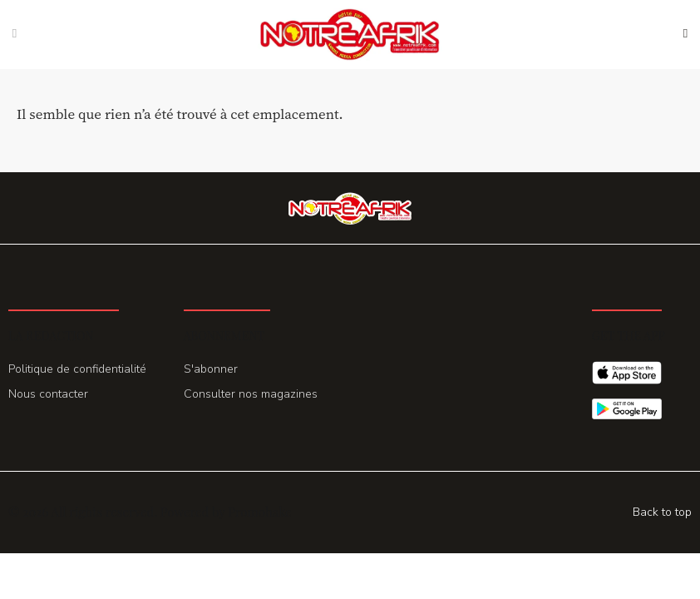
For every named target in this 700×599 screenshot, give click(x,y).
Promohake (259, 512)
